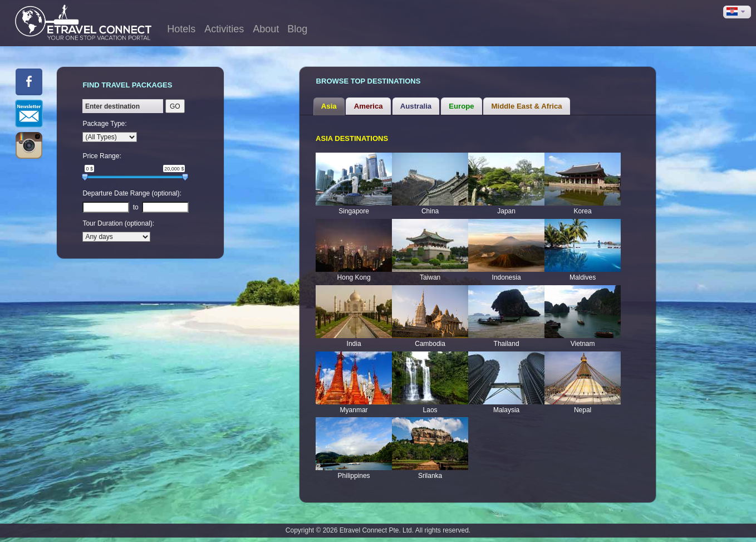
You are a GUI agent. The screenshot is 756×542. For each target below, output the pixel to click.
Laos (430, 410)
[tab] (329, 106)
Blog (297, 29)
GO (175, 106)
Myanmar (354, 410)
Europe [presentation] (461, 106)
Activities (224, 29)
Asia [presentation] (329, 106)
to (136, 207)
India (354, 344)
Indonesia (507, 277)
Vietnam (583, 344)
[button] (737, 12)
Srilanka (430, 476)
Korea (583, 211)
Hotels (181, 29)
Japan (506, 211)
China (430, 211)
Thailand (507, 344)
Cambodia (430, 344)
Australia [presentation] (416, 106)
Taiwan (430, 277)
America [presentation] (369, 106)
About (266, 29)
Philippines (354, 476)
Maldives (583, 277)
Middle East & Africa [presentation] (527, 106)
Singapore (354, 211)
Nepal (583, 410)
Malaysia (506, 410)
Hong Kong (354, 277)
